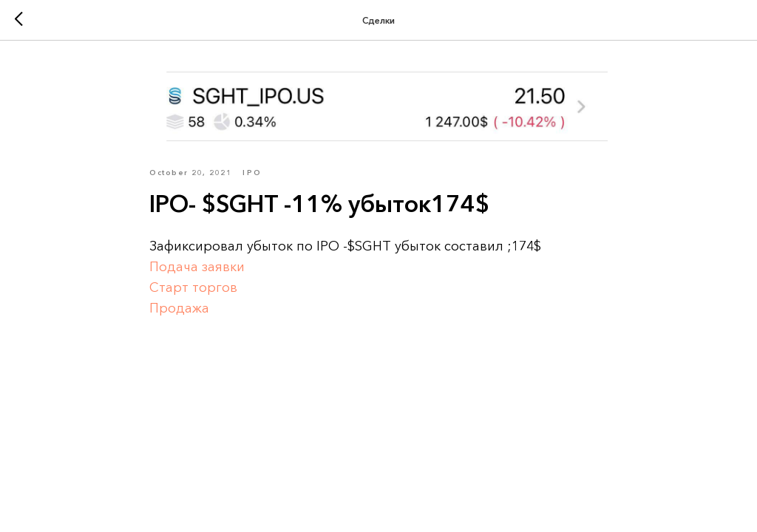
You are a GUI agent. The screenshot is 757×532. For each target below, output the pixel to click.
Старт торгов (193, 287)
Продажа (179, 308)
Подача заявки (197, 267)
